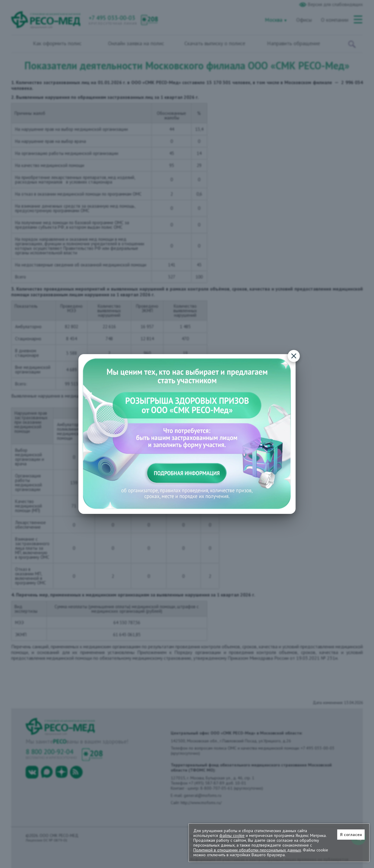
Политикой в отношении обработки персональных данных (247, 850)
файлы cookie (232, 835)
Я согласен (351, 835)
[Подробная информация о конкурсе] (187, 434)
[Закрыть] (294, 356)
